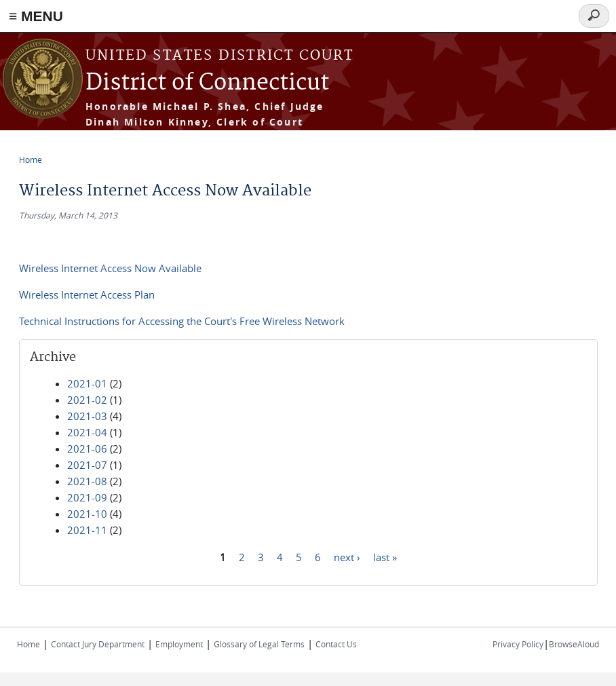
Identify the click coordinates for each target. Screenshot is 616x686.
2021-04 (87, 432)
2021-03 (87, 416)
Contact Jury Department (98, 644)
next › (347, 556)
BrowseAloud (574, 644)
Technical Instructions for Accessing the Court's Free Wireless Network (182, 321)
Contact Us (336, 644)
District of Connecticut (207, 83)
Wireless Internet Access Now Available (110, 268)
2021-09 (87, 497)
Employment (179, 644)
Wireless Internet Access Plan (87, 294)
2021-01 (87, 383)
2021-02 (87, 400)
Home (31, 159)
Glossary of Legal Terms (259, 644)
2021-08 (87, 481)
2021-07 (87, 465)
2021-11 (87, 530)
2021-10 (87, 514)
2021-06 (87, 449)
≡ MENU (36, 16)
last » (385, 556)
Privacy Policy (518, 644)
